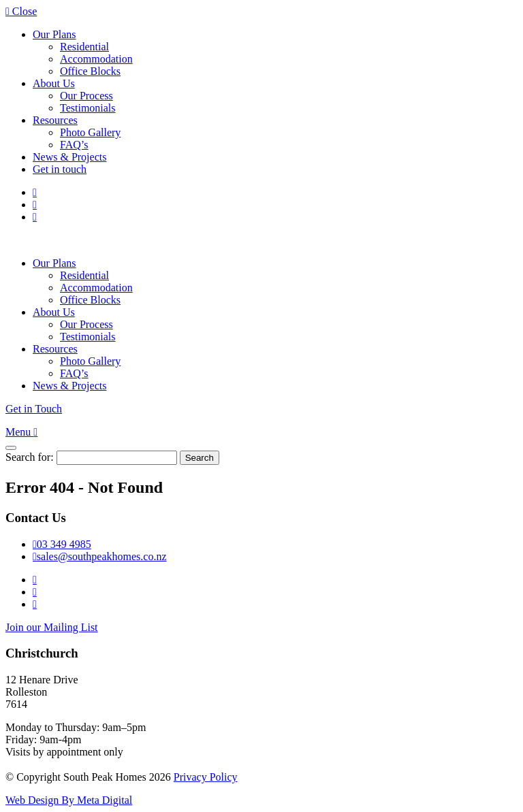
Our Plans (54, 34)
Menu (21, 432)
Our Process (86, 96)
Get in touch (60, 169)
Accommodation (96, 59)
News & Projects (69, 157)
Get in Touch (34, 409)
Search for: (30, 457)
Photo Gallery (90, 132)
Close (21, 11)
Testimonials (88, 108)
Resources (55, 120)
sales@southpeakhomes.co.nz (100, 556)
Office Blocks (90, 71)
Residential (84, 47)
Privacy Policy (206, 777)
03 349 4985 (62, 544)
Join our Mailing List (52, 627)
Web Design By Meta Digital (69, 800)
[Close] (11, 448)
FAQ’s (74, 145)
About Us (54, 83)
